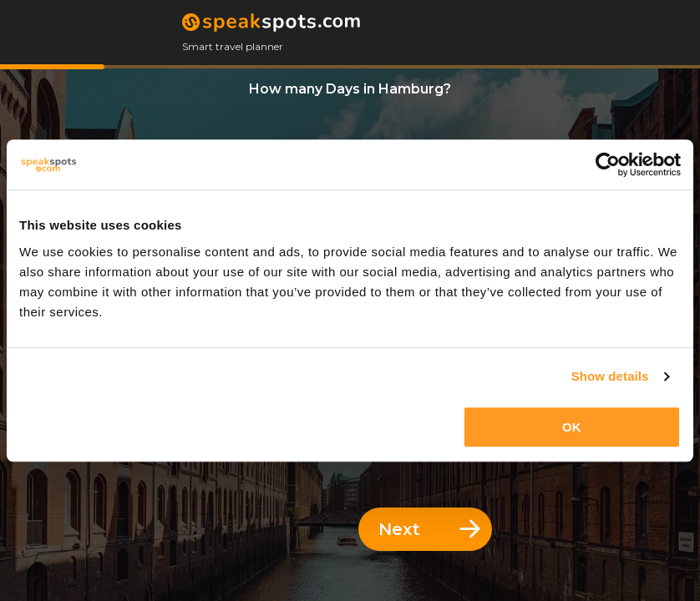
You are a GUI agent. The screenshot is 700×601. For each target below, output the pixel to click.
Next (429, 529)
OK (572, 427)
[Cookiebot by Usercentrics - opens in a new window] (608, 164)
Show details (610, 376)
